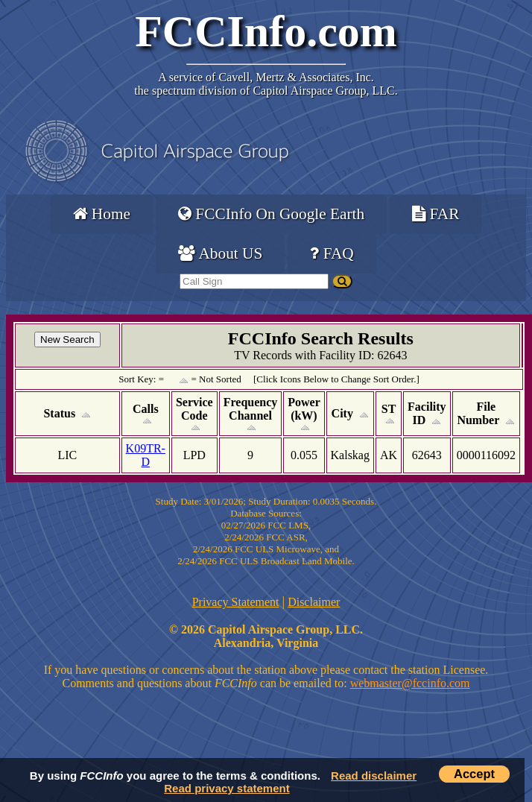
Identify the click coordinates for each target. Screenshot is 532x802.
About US (220, 253)
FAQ (332, 253)
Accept (474, 774)
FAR (436, 214)
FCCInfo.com (266, 31)
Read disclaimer (374, 776)
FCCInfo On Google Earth (271, 214)
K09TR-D (146, 455)
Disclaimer (314, 602)
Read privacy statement (227, 788)
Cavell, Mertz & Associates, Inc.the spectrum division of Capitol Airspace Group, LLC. (266, 84)
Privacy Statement (236, 602)
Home (102, 214)
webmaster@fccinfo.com (410, 683)
